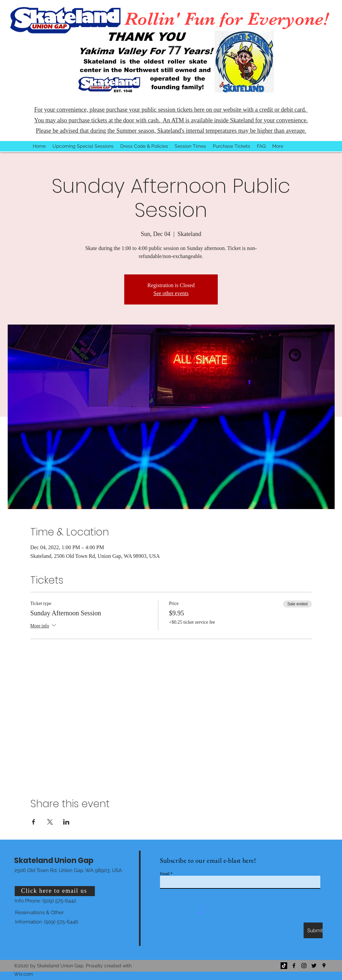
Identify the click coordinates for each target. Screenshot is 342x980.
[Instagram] (304, 966)
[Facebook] (294, 966)
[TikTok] (284, 966)
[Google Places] (324, 966)
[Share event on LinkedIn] (66, 822)
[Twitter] (314, 966)
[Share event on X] (50, 822)
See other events (171, 293)
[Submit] (313, 930)
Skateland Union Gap (54, 861)
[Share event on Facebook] (34, 822)
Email (165, 874)
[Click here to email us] (55, 891)
